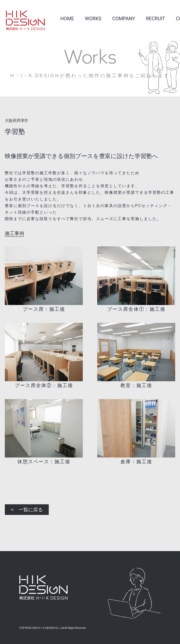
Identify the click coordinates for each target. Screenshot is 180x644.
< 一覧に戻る (27, 510)
